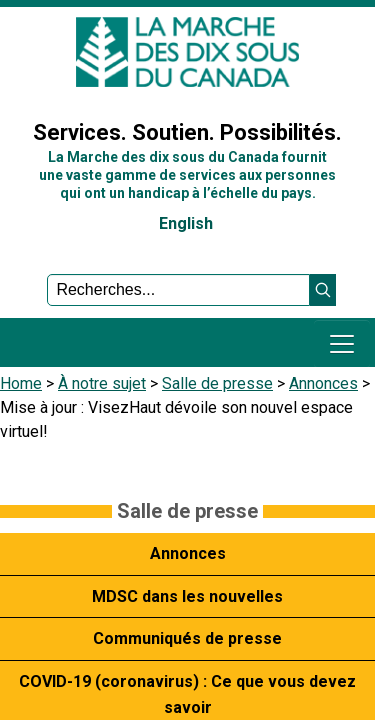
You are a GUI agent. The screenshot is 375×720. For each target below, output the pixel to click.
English (186, 223)
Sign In (35, 83)
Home (21, 383)
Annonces (323, 383)
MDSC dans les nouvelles (187, 596)
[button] (323, 290)
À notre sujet (102, 383)
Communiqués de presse (187, 638)
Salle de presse (217, 383)
